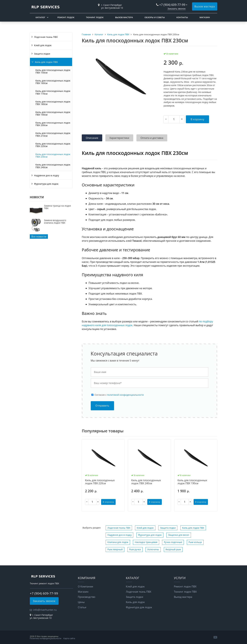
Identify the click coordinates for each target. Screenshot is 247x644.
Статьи (82, 607)
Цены (81, 602)
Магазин (205, 17)
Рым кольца (195, 542)
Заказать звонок (177, 9)
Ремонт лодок (66, 17)
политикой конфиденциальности (125, 395)
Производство (87, 597)
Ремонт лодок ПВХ (185, 586)
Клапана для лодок (118, 542)
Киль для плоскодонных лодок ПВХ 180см (53, 103)
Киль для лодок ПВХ (46, 62)
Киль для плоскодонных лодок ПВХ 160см (53, 82)
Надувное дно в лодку (47, 175)
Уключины (153, 549)
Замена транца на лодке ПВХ (57, 207)
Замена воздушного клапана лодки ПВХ (55, 221)
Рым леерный (115, 549)
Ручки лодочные (173, 542)
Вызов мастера (205, 6)
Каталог (40, 17)
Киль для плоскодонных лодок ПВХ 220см (53, 145)
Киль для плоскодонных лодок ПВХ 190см (53, 113)
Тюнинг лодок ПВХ (185, 592)
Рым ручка (135, 549)
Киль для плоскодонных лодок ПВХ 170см (53, 92)
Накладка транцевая (146, 542)
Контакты (182, 17)
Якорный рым (173, 549)
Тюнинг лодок (95, 17)
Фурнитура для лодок (46, 184)
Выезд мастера (183, 597)
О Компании (85, 586)
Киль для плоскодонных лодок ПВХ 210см (53, 134)
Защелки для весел (179, 535)
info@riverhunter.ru (45, 610)
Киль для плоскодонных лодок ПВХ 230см (53, 155)
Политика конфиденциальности (46, 638)
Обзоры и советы (155, 17)
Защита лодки (42, 54)
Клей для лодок (43, 45)
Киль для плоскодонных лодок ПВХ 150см (53, 71)
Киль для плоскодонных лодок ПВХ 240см (53, 166)
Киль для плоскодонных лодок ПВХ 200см (53, 124)
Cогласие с (119, 395)
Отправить (102, 406)
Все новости (39, 237)
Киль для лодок (135, 602)
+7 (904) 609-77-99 (172, 5)
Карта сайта (69, 638)
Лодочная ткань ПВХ (46, 37)
